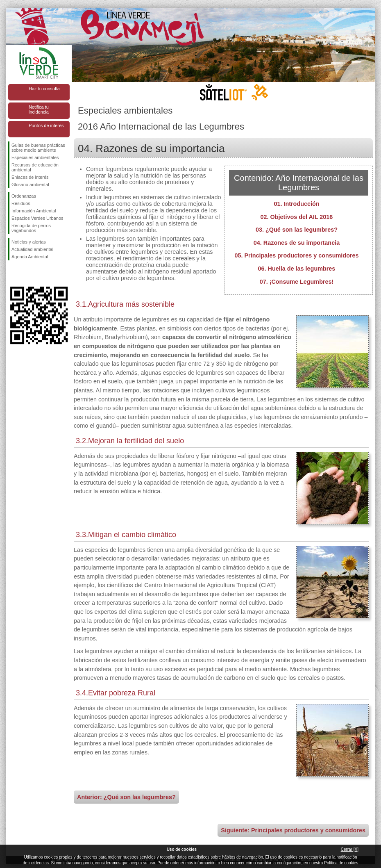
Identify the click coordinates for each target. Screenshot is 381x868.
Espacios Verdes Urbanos (37, 218)
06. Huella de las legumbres (297, 269)
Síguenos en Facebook (13, 273)
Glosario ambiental (30, 185)
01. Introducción (296, 204)
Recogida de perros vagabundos (31, 228)
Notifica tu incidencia (39, 109)
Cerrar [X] (350, 849)
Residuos (21, 203)
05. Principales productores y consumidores (296, 255)
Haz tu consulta (44, 89)
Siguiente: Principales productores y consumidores (293, 830)
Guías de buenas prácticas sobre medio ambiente (38, 148)
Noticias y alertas (29, 242)
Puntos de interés (46, 125)
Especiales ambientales (35, 157)
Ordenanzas (24, 196)
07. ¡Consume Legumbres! (297, 282)
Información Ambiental (34, 211)
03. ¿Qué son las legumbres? (297, 230)
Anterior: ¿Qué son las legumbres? (126, 797)
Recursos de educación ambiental (35, 167)
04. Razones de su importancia (297, 243)
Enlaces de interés (30, 177)
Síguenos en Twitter (27, 273)
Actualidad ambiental (32, 249)
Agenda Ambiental (30, 257)
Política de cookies (341, 863)
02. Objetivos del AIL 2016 (297, 217)
